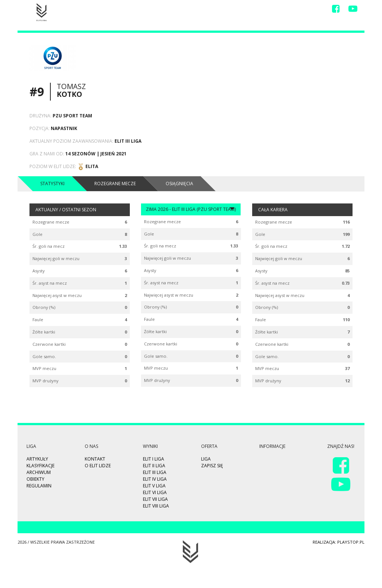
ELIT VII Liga (155, 499)
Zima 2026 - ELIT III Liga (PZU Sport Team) (191, 209)
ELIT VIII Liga (156, 506)
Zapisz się (125, 10)
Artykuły (37, 459)
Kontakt (311, 10)
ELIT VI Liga (155, 492)
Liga (186, 10)
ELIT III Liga (155, 472)
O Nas (284, 10)
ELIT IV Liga (155, 479)
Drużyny (258, 10)
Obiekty (35, 479)
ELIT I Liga (154, 459)
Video (231, 10)
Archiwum (39, 472)
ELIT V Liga (154, 486)
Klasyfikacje (40, 466)
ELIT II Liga (154, 466)
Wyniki (208, 10)
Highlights (159, 10)
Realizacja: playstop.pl (339, 542)
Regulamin (39, 486)
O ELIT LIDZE (98, 466)
